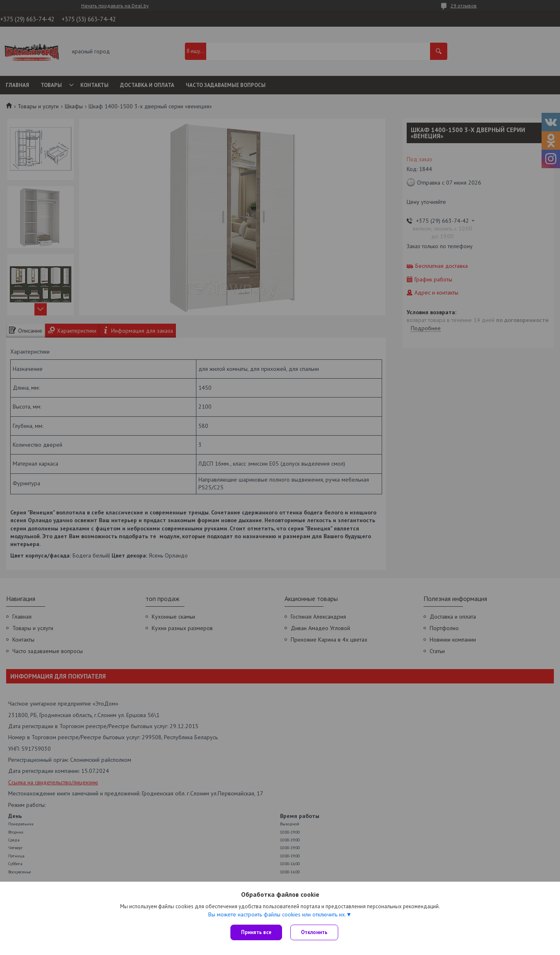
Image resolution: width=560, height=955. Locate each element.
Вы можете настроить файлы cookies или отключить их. (277, 914)
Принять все (256, 932)
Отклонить (314, 932)
